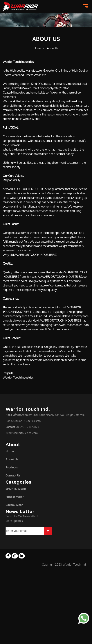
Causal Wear (14, 505)
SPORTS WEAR (16, 489)
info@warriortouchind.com (22, 433)
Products (12, 467)
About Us (53, 48)
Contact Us (13, 475)
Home (38, 48)
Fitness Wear (15, 497)
